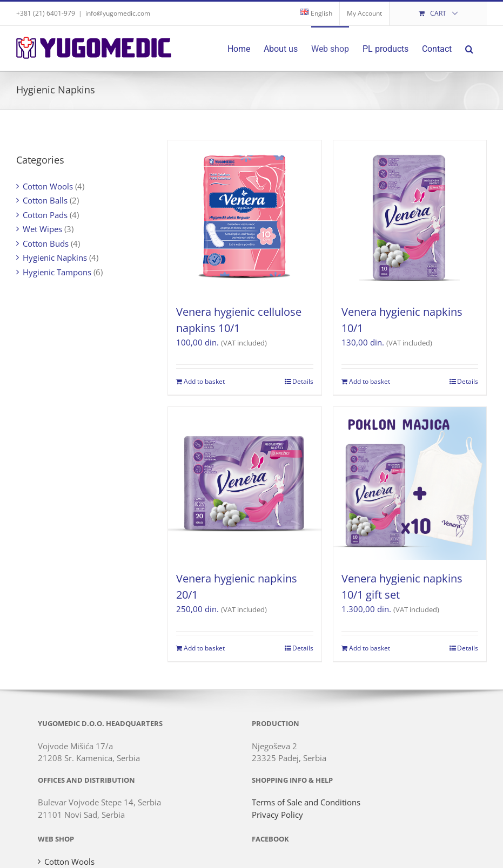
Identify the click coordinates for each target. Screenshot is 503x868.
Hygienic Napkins (55, 257)
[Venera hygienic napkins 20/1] (244, 483)
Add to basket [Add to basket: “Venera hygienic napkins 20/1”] (204, 648)
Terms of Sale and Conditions (306, 802)
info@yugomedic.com (118, 13)
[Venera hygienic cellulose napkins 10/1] (244, 217)
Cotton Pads (45, 215)
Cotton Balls (45, 200)
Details (303, 381)
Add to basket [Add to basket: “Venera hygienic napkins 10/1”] (370, 381)
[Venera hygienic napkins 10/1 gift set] (410, 483)
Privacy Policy (277, 815)
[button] (469, 48)
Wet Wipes (42, 229)
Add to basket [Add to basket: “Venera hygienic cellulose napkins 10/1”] (204, 381)
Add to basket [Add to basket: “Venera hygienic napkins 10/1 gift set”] (370, 648)
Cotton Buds (46, 243)
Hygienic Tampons (57, 272)
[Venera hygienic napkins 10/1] (410, 217)
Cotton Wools (48, 186)
